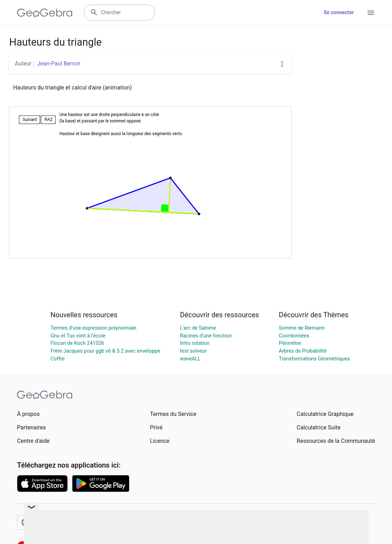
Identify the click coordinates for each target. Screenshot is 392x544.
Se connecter (339, 13)
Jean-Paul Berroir (59, 63)
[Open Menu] (371, 13)
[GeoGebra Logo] (45, 13)
